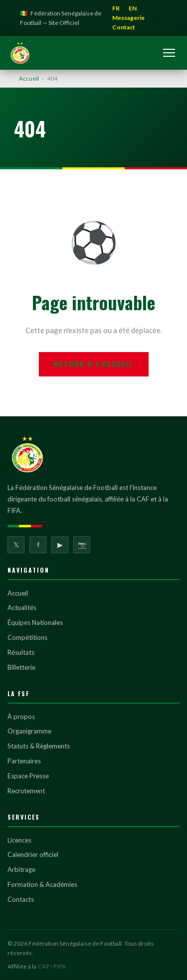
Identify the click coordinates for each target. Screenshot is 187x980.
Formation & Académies (42, 884)
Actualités (22, 608)
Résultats (21, 652)
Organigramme (29, 731)
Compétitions (27, 637)
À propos (21, 717)
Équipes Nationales (35, 622)
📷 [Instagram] (82, 545)
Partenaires (24, 761)
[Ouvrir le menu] (169, 53)
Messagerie (128, 18)
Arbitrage (21, 869)
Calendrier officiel (33, 855)
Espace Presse (28, 776)
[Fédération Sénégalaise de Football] (20, 53)
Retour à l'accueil (94, 364)
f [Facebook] (38, 545)
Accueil (29, 78)
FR (116, 8)
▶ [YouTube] (60, 545)
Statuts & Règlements (39, 746)
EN (133, 8)
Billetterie (21, 667)
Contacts (21, 899)
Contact (124, 27)
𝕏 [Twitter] (16, 545)
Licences (19, 840)
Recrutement (26, 791)
